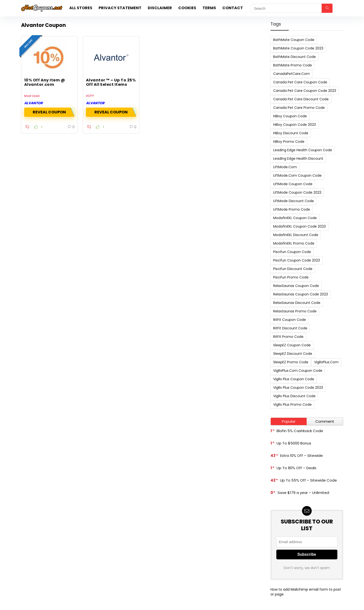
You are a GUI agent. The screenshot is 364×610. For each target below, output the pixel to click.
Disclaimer (160, 8)
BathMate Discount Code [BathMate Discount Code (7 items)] (294, 57)
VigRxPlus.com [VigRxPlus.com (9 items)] (326, 362)
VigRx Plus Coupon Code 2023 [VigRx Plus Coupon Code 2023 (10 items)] (298, 388)
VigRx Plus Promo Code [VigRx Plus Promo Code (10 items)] (292, 404)
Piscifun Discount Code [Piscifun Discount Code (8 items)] (293, 269)
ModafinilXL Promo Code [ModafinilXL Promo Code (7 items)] (294, 243)
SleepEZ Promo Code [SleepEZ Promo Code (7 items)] (291, 362)
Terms (209, 8)
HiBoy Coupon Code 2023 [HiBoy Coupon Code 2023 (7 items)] (294, 125)
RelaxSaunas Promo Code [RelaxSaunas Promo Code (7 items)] (295, 311)
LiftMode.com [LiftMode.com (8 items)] (285, 167)
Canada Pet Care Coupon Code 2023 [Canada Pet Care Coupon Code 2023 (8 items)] (305, 91)
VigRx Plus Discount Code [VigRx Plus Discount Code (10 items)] (294, 396)
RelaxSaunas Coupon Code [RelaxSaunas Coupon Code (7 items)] (296, 286)
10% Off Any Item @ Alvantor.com (45, 82)
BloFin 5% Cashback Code (300, 431)
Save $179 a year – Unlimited (303, 493)
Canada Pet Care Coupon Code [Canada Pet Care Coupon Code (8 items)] (300, 82)
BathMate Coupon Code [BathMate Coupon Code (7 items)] (294, 40)
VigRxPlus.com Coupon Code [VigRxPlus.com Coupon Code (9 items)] (298, 371)
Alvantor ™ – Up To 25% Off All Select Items (111, 82)
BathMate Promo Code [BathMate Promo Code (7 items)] (293, 65)
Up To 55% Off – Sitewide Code (308, 480)
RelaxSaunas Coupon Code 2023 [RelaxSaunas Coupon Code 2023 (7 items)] (301, 294)
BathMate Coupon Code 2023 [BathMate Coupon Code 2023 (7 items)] (298, 48)
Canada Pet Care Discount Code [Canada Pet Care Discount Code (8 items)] (301, 99)
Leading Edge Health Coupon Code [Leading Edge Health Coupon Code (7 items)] (303, 150)
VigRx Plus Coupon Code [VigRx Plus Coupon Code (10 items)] (294, 379)
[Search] (327, 8)
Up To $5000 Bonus (294, 443)
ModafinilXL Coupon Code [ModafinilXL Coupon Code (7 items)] (295, 218)
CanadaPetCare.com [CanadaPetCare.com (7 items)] (291, 74)
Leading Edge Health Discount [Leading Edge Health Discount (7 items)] (298, 158)
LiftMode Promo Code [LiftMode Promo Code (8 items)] (292, 209)
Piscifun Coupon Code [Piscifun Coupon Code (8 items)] (292, 252)
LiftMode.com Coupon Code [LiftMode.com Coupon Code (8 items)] (297, 175)
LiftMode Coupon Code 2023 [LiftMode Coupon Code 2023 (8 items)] (297, 192)
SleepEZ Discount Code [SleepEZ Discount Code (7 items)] (293, 354)
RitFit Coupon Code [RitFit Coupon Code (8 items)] (290, 320)
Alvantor (33, 103)
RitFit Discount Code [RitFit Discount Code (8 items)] (290, 328)
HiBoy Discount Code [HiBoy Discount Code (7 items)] (291, 133)
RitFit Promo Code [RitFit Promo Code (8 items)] (288, 337)
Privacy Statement (120, 8)
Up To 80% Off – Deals (296, 468)
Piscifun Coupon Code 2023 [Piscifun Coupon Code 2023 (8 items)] (297, 260)
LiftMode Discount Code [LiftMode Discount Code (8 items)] (294, 201)
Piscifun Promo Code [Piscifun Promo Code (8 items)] (291, 277)
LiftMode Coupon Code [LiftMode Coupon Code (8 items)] (293, 184)
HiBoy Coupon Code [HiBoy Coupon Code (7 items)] (290, 116)
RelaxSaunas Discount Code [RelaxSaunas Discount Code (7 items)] (297, 303)
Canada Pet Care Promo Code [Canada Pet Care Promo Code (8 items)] (299, 108)
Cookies (187, 8)
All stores (81, 8)
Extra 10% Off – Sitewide (302, 456)
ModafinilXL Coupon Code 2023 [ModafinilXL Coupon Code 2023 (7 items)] (299, 226)
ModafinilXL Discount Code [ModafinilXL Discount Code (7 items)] (296, 235)
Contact (233, 8)
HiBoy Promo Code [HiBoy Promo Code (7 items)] (289, 142)
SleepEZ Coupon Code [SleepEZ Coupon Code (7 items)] (292, 345)
